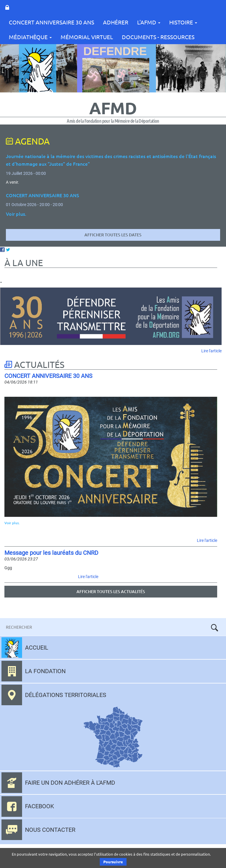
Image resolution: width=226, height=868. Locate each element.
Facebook (40, 806)
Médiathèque (30, 37)
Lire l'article (211, 351)
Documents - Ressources (158, 37)
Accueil (37, 648)
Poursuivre (113, 862)
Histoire (183, 22)
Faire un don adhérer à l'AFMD (70, 783)
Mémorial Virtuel (87, 37)
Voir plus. (12, 523)
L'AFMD (149, 22)
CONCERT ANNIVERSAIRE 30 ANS (51, 22)
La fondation (45, 671)
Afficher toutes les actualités (111, 591)
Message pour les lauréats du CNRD (51, 553)
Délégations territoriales (66, 695)
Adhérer (116, 22)
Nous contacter (50, 830)
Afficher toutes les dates (113, 235)
